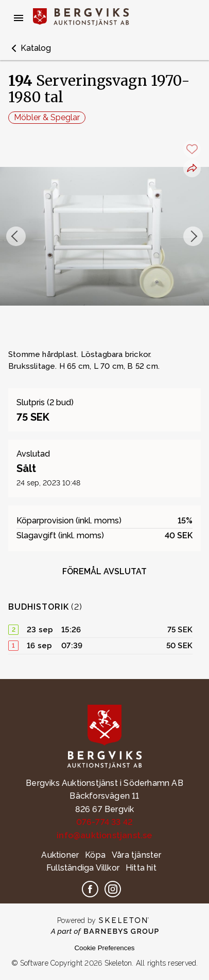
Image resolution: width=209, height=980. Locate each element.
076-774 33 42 (105, 822)
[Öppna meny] (19, 18)
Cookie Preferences (104, 948)
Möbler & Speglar (47, 117)
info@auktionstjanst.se (104, 835)
